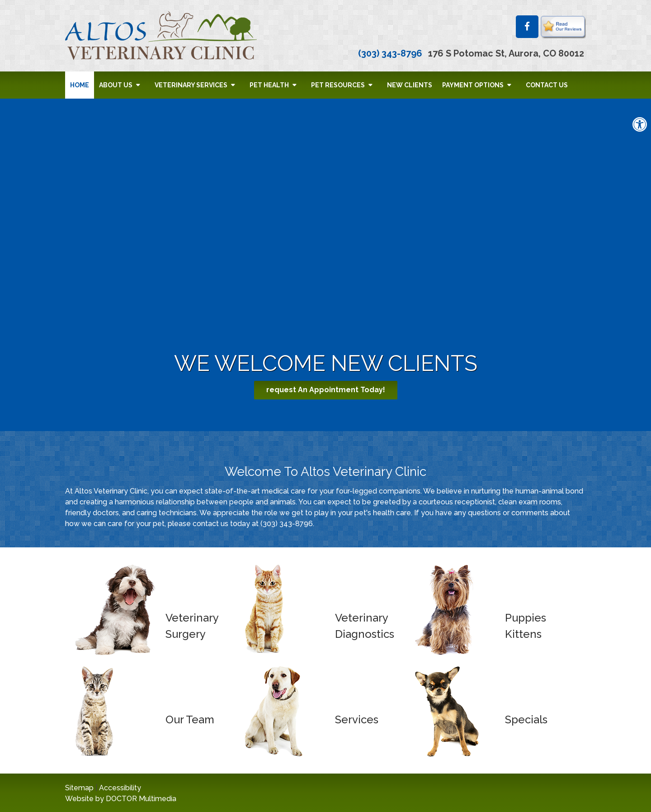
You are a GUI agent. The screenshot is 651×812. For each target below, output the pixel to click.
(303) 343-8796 (390, 53)
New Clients (410, 85)
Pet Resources (338, 85)
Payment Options (473, 85)
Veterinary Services (191, 85)
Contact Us (547, 85)
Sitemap (79, 788)
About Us (116, 85)
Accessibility (120, 788)
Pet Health (269, 85)
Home (80, 85)
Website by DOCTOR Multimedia (121, 799)
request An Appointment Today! (326, 390)
